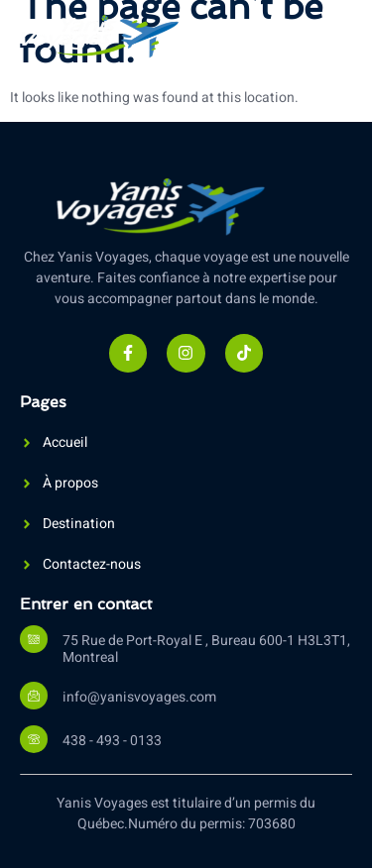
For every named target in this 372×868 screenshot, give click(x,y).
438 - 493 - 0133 (112, 741)
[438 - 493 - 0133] (34, 739)
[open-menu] (337, 38)
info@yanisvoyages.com (139, 697)
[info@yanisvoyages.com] (34, 696)
